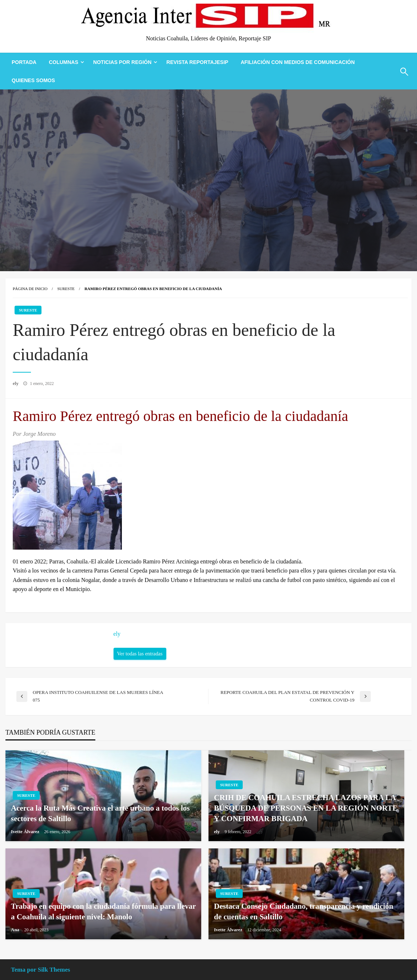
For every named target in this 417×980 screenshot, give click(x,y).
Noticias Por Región (122, 62)
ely (16, 383)
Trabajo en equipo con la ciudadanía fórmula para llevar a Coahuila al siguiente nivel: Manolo (103, 911)
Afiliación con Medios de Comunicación (297, 62)
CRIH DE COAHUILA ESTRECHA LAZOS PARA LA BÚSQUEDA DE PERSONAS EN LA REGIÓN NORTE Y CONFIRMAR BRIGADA (306, 808)
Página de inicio (30, 289)
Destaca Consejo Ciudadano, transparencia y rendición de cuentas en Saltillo (304, 911)
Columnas (63, 62)
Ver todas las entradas (140, 654)
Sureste (66, 289)
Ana (16, 930)
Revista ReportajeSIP (197, 62)
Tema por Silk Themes (41, 970)
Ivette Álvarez (26, 832)
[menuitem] (24, 62)
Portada (24, 62)
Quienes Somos (33, 80)
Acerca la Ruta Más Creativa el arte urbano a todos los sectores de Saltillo (100, 813)
